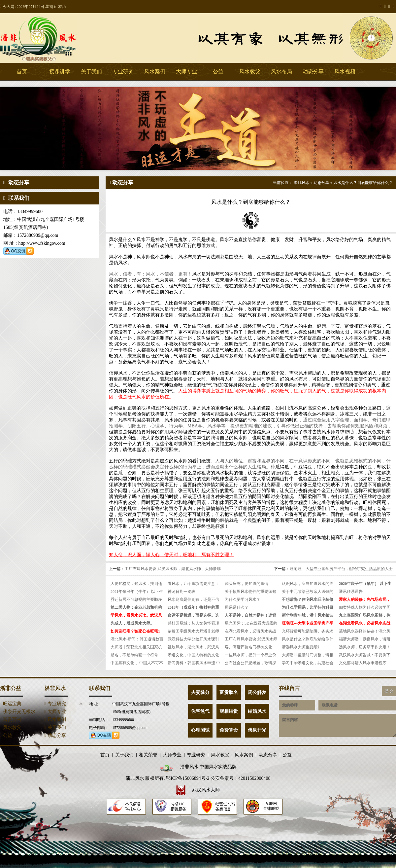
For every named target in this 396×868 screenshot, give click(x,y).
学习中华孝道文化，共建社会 (308, 663)
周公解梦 (257, 692)
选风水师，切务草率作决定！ (365, 647)
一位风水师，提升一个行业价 (250, 655)
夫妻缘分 (200, 692)
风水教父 (250, 72)
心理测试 (200, 730)
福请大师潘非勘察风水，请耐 (365, 639)
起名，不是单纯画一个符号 (134, 655)
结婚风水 (257, 711)
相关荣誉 (148, 755)
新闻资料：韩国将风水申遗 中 (194, 663)
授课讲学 (60, 72)
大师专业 (186, 72)
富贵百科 (11, 720)
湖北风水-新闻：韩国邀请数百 (137, 639)
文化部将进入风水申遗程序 (363, 663)
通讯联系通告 (351, 592)
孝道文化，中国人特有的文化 (193, 655)
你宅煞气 (200, 711)
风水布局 (281, 72)
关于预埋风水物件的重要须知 (250, 592)
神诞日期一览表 (181, 592)
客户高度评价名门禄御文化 (248, 647)
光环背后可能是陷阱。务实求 (308, 631)
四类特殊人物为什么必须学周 (365, 607)
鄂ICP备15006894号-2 (188, 778)
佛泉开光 (257, 730)
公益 (218, 72)
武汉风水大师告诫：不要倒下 (365, 655)
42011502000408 (254, 778)
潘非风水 (49, 38)
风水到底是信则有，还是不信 (193, 599)
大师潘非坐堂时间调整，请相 (308, 655)
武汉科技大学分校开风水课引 (193, 639)
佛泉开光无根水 (18, 712)
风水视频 (345, 72)
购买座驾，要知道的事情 (247, 584)
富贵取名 (229, 692)
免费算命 (229, 730)
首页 (22, 72)
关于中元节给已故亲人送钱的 (308, 592)
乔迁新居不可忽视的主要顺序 (136, 599)
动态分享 (313, 72)
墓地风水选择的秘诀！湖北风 (365, 631)
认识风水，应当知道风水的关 (308, 584)
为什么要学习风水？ (243, 599)
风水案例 (155, 72)
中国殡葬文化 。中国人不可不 (137, 663)
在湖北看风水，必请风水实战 (250, 631)
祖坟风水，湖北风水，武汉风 (193, 647)
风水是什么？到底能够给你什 (308, 639)
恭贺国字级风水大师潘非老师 (193, 631)
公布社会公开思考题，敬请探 (250, 663)
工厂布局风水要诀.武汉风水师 (251, 639)
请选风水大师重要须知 (302, 647)
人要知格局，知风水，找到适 (136, 584)
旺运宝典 (11, 704)
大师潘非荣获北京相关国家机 (136, 647)
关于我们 (91, 72)
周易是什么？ (237, 607)
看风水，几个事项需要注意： (193, 584)
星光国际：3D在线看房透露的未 (251, 624)
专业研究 (123, 72)
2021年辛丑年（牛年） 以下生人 (137, 592)
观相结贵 (229, 711)
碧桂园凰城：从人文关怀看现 (193, 623)
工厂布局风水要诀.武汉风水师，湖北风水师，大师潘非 (173, 569)
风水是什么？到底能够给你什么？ (363, 183)
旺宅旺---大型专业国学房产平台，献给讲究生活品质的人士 (341, 569)
